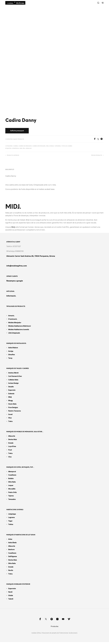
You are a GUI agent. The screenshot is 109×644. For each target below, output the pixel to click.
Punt (10, 450)
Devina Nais (13, 439)
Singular (29, 148)
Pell (24, 148)
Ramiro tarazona (15, 411)
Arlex (10, 539)
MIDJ (21, 148)
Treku (10, 421)
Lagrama (11, 517)
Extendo (11, 394)
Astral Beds (12, 542)
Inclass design (13, 383)
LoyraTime (12, 446)
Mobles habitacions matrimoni (20, 326)
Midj (47, 146)
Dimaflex (12, 354)
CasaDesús (12, 475)
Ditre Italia (12, 482)
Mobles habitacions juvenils (19, 329)
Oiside (11, 595)
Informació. (11, 296)
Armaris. (12, 316)
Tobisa (11, 524)
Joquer (11, 485)
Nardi (10, 592)
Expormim (12, 588)
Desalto (11, 387)
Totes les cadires (67, 146)
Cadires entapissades (39, 146)
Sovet (10, 414)
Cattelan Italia (13, 380)
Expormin (12, 390)
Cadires (15, 146)
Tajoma (11, 496)
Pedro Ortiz (13, 492)
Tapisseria (58, 146)
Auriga (11, 351)
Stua (10, 418)
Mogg (10, 400)
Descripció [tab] (10, 170)
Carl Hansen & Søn (15, 376)
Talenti (11, 599)
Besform (11, 549)
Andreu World (13, 373)
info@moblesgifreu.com (17, 266)
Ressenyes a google (15, 281)
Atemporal (15, 148)
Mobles (52, 146)
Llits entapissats (14, 333)
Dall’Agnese (13, 556)
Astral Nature (13, 348)
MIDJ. (13, 207)
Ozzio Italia (12, 404)
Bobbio (11, 478)
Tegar (10, 521)
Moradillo (12, 489)
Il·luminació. (13, 319)
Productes (55, 626)
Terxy (10, 358)
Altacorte (12, 436)
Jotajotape (12, 514)
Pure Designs (13, 407)
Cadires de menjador (25, 146)
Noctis (11, 570)
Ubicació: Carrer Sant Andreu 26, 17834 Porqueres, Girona (31, 256)
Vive (10, 457)
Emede (11, 443)
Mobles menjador (15, 322)
